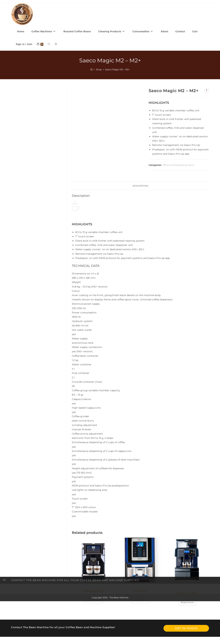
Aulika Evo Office (187, 593)
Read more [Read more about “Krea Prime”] (140, 601)
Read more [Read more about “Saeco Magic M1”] (93, 601)
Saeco (191, 165)
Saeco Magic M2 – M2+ (117, 70)
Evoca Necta (129, 587)
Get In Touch (186, 629)
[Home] (92, 70)
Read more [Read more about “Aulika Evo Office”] (187, 603)
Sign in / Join (24, 45)
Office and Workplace (174, 165)
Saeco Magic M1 (93, 591)
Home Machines (186, 587)
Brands (78, 587)
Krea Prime (140, 591)
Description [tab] (140, 186)
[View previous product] (207, 91)
